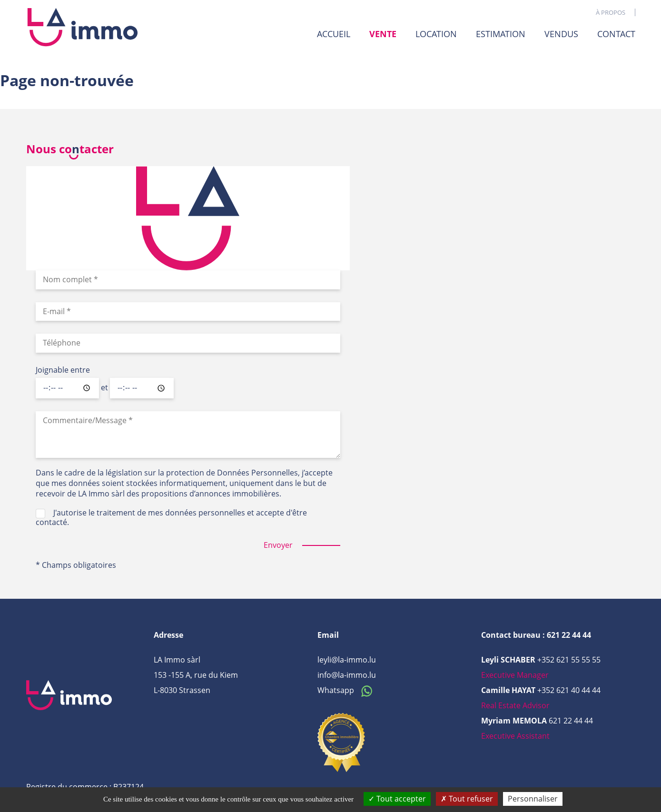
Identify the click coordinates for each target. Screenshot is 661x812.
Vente (383, 34)
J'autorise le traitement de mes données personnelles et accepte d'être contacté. (171, 517)
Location (436, 34)
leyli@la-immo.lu (347, 660)
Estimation (501, 34)
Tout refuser (467, 799)
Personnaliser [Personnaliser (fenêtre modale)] (533, 799)
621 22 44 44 (571, 721)
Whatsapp (347, 690)
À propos (611, 12)
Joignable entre (63, 370)
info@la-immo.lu (347, 675)
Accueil (334, 34)
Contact (616, 34)
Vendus (561, 34)
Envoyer (278, 545)
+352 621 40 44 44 (569, 690)
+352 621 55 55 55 (569, 660)
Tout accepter (397, 799)
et (104, 388)
